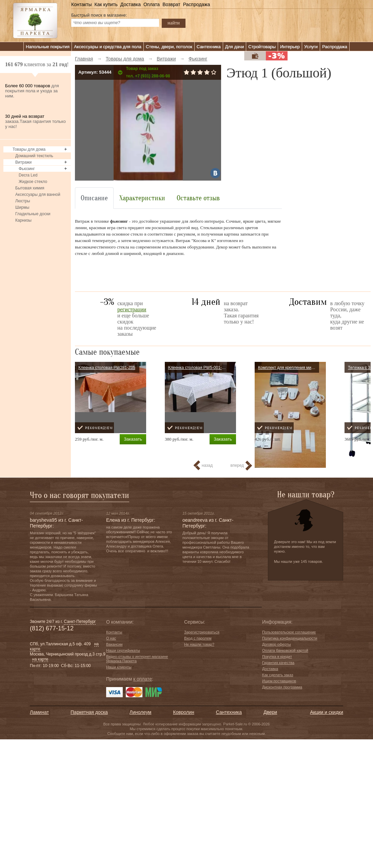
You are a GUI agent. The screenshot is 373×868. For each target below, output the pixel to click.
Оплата (152, 4)
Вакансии (114, 644)
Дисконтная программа (282, 687)
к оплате (143, 679)
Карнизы (23, 220)
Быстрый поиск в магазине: (99, 15)
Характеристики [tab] (142, 198)
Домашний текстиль (34, 156)
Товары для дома (29, 149)
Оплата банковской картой (285, 650)
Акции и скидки (327, 712)
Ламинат (39, 712)
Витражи (23, 162)
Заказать (133, 439)
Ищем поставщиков (279, 681)
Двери (270, 712)
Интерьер (290, 47)
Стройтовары (262, 47)
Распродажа (197, 4)
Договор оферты (277, 644)
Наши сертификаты (123, 650)
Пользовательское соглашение (289, 632)
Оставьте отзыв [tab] (198, 198)
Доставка (131, 4)
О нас (111, 638)
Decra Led (28, 175)
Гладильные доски (33, 214)
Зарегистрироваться (202, 632)
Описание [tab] (94, 198)
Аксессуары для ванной (38, 195)
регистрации (132, 309)
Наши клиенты (119, 667)
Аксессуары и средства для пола (108, 47)
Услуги (311, 47)
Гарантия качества (278, 663)
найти (174, 23)
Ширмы (22, 207)
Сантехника (209, 47)
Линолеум (140, 712)
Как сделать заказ (278, 675)
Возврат (171, 4)
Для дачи (235, 47)
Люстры (23, 201)
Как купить (106, 4)
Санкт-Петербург (80, 622)
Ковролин (183, 712)
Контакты (81, 4)
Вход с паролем (198, 638)
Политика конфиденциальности (290, 638)
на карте (40, 659)
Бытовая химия (30, 188)
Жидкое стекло (33, 182)
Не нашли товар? (199, 644)
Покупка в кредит (277, 657)
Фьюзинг (27, 169)
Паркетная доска (89, 712)
